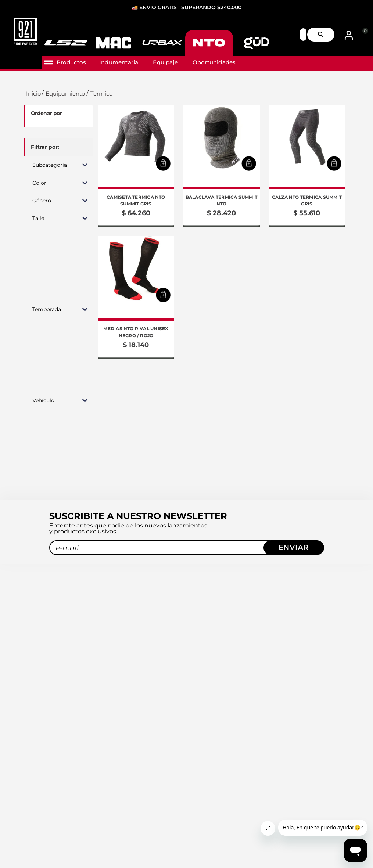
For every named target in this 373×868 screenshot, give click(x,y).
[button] (58, 165)
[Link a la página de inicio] (33, 93)
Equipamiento (65, 93)
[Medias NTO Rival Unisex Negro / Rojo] (136, 298)
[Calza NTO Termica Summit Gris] (307, 166)
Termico (101, 93)
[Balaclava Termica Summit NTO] (221, 166)
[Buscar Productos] (324, 35)
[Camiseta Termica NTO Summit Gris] (136, 166)
